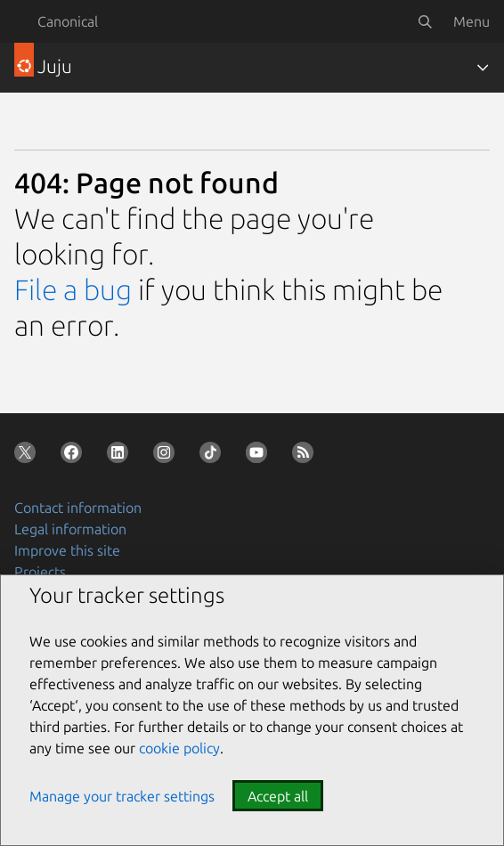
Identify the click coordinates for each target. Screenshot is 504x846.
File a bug (73, 289)
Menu (471, 21)
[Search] (425, 21)
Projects (40, 572)
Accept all (278, 796)
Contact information (78, 508)
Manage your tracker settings (122, 796)
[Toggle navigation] (483, 68)
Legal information (70, 529)
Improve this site (67, 550)
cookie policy (179, 748)
